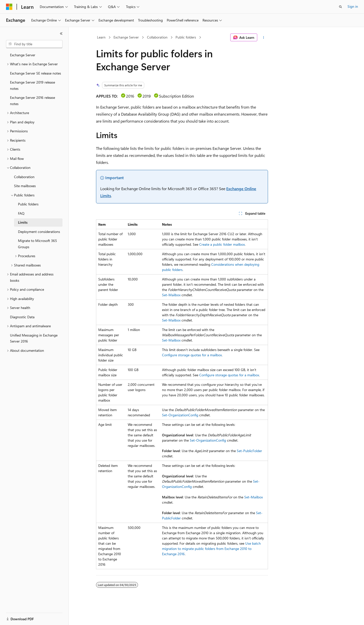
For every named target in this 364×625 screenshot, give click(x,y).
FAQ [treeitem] (21, 213)
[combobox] (34, 44)
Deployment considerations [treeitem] (39, 232)
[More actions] (264, 38)
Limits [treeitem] (23, 222)
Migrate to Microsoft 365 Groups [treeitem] (37, 244)
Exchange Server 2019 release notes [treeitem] (32, 85)
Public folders (186, 37)
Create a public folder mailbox (222, 244)
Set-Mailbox (171, 295)
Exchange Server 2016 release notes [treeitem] (32, 101)
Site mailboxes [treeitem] (25, 186)
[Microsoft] (9, 7)
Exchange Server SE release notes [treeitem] (35, 73)
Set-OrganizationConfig (180, 415)
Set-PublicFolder (249, 451)
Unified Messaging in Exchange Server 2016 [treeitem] (34, 338)
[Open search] (340, 7)
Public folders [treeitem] (28, 204)
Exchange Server (126, 37)
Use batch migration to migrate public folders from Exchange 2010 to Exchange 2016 (211, 549)
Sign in (353, 6)
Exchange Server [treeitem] (23, 55)
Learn (101, 37)
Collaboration (157, 37)
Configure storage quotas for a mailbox (192, 355)
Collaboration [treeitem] (24, 177)
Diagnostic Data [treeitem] (22, 317)
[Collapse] (61, 34)
